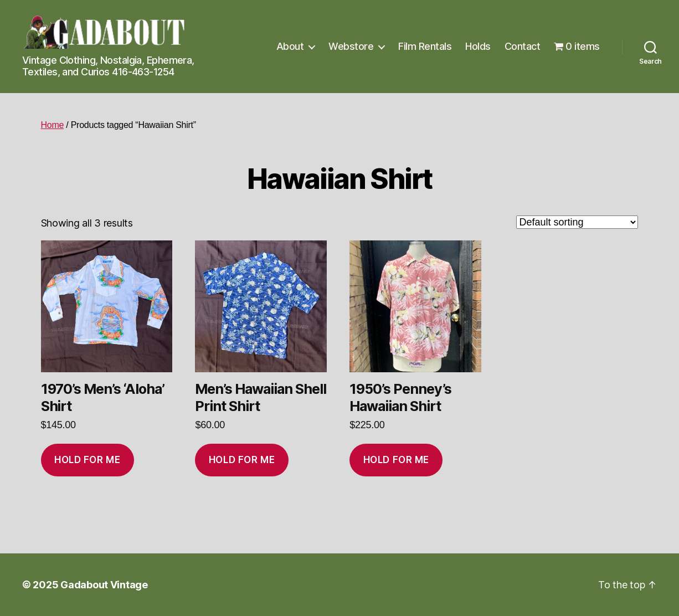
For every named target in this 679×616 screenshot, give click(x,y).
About (290, 46)
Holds (478, 46)
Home (53, 125)
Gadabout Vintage (104, 585)
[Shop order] (577, 222)
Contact (523, 46)
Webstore (351, 46)
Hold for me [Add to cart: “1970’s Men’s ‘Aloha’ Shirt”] (87, 460)
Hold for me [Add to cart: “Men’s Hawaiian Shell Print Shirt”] (242, 460)
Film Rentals (425, 46)
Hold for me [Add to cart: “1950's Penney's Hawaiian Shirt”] (396, 460)
